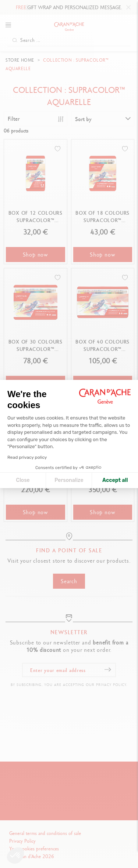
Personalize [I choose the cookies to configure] (69, 480)
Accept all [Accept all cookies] (115, 480)
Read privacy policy (27, 457)
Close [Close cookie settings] (23, 480)
